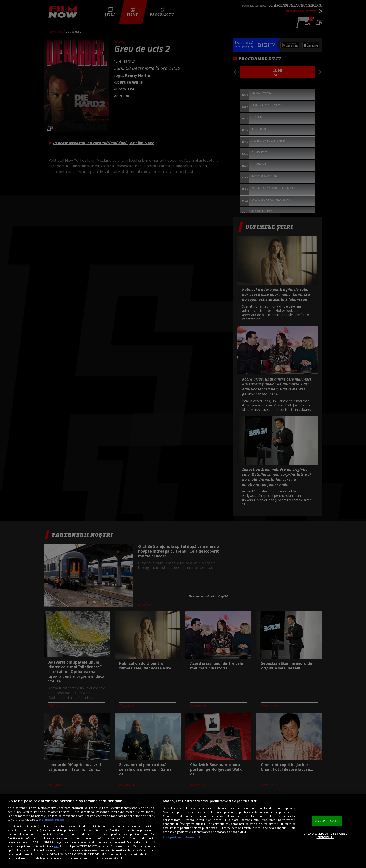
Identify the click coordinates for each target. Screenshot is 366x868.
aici (56, 846)
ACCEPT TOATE (327, 821)
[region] (183, 831)
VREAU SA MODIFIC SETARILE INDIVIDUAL (325, 835)
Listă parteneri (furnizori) (181, 837)
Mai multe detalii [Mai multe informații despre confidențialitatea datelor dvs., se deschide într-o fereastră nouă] (51, 819)
